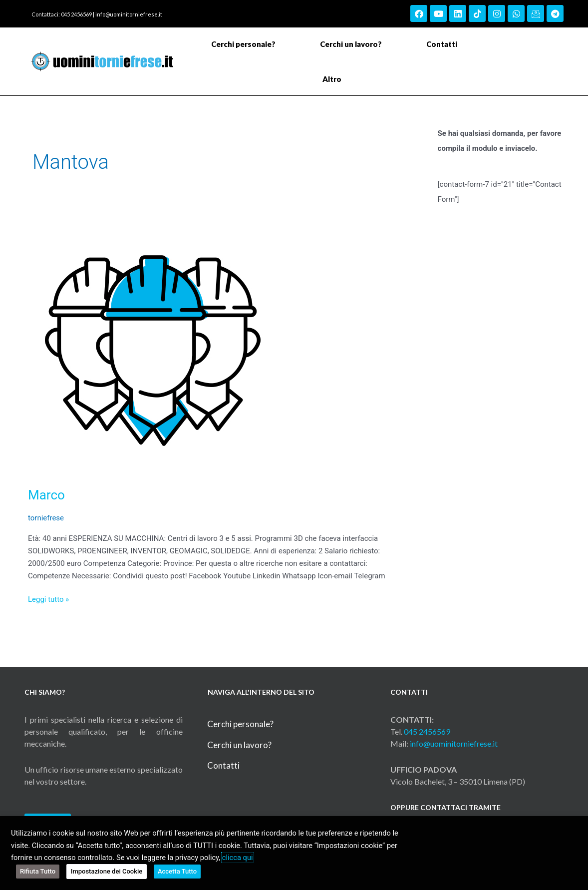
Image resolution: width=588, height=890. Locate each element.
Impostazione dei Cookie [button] (107, 871)
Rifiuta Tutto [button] (38, 871)
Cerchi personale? (243, 44)
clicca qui (238, 858)
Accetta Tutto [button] (177, 871)
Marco (46, 495)
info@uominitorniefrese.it (129, 14)
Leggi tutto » (48, 599)
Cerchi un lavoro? (351, 44)
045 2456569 (427, 731)
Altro (334, 79)
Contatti (442, 44)
